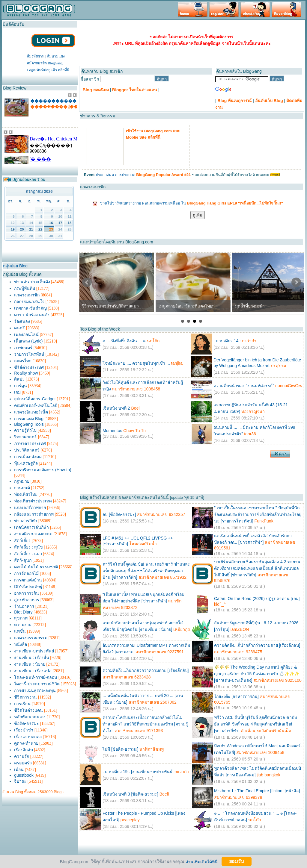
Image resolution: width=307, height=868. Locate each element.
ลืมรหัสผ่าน (36, 56)
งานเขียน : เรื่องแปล (33, 671)
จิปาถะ (20, 781)
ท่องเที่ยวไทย (26, 494)
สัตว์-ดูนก (23, 560)
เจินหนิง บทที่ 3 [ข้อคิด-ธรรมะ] (130, 794)
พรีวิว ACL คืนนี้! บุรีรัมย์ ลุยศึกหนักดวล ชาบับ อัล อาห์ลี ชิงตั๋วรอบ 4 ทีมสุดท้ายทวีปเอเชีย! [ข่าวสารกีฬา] (256, 724)
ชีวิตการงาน (25, 697)
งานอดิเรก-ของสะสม (33, 534)
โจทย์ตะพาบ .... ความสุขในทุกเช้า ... (136, 363)
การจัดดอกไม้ (26, 573)
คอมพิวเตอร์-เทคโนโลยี (36, 405)
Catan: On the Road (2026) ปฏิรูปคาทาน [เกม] (257, 599)
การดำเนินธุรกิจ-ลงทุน (35, 690)
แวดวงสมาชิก (27, 295)
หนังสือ (21, 644)
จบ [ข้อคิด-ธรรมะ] (119, 514)
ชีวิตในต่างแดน (28, 710)
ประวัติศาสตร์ (27, 450)
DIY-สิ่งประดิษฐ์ (28, 587)
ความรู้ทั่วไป (25, 430)
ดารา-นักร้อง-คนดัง (32, 315)
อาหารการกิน (27, 593)
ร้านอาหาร (24, 606)
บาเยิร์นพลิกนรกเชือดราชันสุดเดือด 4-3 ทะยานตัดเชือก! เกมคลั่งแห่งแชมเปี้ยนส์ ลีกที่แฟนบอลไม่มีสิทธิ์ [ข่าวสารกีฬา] (257, 568)
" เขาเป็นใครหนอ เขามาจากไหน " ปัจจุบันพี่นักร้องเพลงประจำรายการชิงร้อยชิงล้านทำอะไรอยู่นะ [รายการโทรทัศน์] (258, 514)
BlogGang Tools (29, 424)
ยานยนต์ (22, 488)
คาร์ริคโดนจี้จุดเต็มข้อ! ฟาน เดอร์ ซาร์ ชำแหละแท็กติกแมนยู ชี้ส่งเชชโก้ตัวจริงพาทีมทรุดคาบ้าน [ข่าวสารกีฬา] (146, 571)
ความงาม (23, 625)
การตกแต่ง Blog (29, 419)
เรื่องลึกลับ (24, 750)
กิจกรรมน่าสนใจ (29, 302)
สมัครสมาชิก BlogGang (45, 63)
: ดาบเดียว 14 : (227, 341)
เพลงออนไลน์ (26, 334)
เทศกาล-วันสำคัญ (30, 308)
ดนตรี (19, 328)
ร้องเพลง (22, 321)
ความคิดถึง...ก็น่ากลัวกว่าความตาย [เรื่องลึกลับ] (257, 645)
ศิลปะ (19, 379)
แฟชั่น (20, 631)
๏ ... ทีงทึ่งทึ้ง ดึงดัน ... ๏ (124, 341)
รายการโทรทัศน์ (29, 354)
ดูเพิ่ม (198, 215)
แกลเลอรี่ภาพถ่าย (30, 508)
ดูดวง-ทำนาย (26, 743)
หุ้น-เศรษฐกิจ (26, 463)
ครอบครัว (23, 763)
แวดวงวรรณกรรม (31, 638)
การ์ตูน (21, 386)
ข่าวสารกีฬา (26, 521)
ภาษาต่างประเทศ (30, 443)
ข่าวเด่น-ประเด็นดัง (32, 282)
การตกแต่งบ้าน (28, 580)
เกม (17, 392)
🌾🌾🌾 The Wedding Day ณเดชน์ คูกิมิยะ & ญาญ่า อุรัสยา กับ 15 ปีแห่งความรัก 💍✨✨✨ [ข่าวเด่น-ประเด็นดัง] (257, 674)
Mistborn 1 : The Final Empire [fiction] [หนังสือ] (257, 791)
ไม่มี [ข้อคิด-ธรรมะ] (120, 749)
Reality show (26, 373)
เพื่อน (19, 769)
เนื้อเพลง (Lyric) (28, 341)
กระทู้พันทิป (25, 288)
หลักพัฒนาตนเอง (30, 717)
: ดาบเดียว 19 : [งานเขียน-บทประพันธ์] (138, 772)
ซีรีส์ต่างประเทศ (29, 367)
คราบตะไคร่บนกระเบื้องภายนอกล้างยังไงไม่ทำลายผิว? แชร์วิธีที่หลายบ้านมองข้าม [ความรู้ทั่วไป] (145, 724)
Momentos (112, 431)
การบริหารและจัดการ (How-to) (43, 470)
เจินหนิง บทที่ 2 (116, 408)
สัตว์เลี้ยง (22, 540)
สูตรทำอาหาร (27, 600)
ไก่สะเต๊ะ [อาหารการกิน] (236, 696)
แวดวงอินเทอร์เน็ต (31, 412)
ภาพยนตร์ (23, 348)
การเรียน (22, 704)
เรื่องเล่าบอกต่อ (28, 737)
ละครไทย (23, 361)
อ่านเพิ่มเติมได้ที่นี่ (202, 861)
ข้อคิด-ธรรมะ (27, 723)
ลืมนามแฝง (56, 56)
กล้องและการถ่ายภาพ (34, 514)
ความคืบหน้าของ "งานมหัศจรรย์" (244, 386)
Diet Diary (23, 612)
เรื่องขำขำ (24, 730)
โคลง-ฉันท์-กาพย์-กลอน (36, 677)
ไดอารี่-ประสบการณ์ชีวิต (37, 684)
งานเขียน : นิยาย (30, 664)
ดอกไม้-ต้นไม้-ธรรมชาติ (36, 567)
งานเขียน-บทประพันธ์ (34, 651)
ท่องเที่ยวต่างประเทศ (33, 501)
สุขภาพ (21, 618)
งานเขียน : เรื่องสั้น (32, 658)
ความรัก (22, 756)
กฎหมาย (22, 481)
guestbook (24, 775)
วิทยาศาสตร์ (25, 437)
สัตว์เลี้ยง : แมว (28, 554)
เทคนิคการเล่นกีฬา (31, 527)
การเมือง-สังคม (28, 457)
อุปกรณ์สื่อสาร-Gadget (35, 399)
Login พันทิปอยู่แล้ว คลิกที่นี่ (48, 70)
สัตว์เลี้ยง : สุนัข (28, 547)
